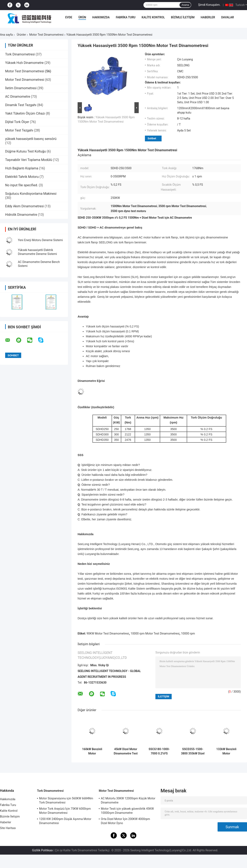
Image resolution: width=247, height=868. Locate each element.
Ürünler (21, 35)
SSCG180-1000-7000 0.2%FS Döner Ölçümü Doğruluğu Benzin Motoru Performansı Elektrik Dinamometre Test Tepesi (159, 751)
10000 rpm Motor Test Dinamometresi (155, 633)
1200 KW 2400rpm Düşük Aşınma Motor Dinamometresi (65, 821)
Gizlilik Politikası (43, 850)
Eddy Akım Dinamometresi (24, 206)
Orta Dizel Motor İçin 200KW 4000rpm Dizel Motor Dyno (125, 821)
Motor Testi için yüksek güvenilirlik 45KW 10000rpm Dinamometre (127, 811)
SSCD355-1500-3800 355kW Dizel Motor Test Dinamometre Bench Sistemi (193, 751)
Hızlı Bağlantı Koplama (22, 168)
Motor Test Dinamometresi (46, 35)
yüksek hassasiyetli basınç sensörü (31, 139)
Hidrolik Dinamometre (21, 215)
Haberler (208, 17)
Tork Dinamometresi (20, 54)
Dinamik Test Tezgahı (21, 105)
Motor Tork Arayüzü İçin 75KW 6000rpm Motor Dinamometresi (65, 811)
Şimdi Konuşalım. (209, 5)
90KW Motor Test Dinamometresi (108, 633)
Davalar (228, 17)
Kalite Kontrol (153, 17)
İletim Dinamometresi (21, 88)
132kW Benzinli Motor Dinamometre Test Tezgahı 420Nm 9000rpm (226, 751)
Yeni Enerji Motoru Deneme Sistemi (40, 240)
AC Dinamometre (18, 97)
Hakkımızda (101, 17)
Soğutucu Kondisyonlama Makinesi (31, 194)
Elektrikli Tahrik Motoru (22, 177)
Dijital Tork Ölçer (17, 122)
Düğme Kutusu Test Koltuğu (26, 151)
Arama (185, 5)
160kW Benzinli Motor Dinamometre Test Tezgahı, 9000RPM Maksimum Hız (92, 751)
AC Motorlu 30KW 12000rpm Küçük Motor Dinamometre (128, 800)
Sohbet (152, 138)
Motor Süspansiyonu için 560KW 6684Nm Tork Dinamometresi (66, 800)
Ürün (82, 17)
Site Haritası (8, 828)
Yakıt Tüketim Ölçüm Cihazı (25, 113)
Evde (69, 17)
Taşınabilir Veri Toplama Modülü (29, 160)
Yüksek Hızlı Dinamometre (24, 63)
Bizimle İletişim (183, 17)
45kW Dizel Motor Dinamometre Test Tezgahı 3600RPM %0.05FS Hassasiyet (126, 751)
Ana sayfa (6, 35)
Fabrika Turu (126, 17)
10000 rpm (188, 633)
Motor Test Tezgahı (19, 130)
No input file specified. (22, 185)
